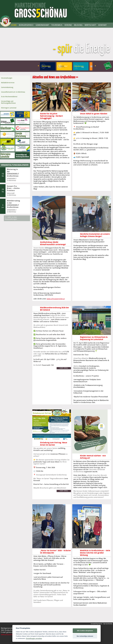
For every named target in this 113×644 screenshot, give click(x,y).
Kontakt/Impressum (97, 624)
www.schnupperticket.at (54, 299)
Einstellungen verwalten (34, 638)
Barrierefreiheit (108, 624)
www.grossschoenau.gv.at (11, 634)
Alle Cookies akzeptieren (85, 631)
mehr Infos (64, 368)
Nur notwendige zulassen (85, 636)
